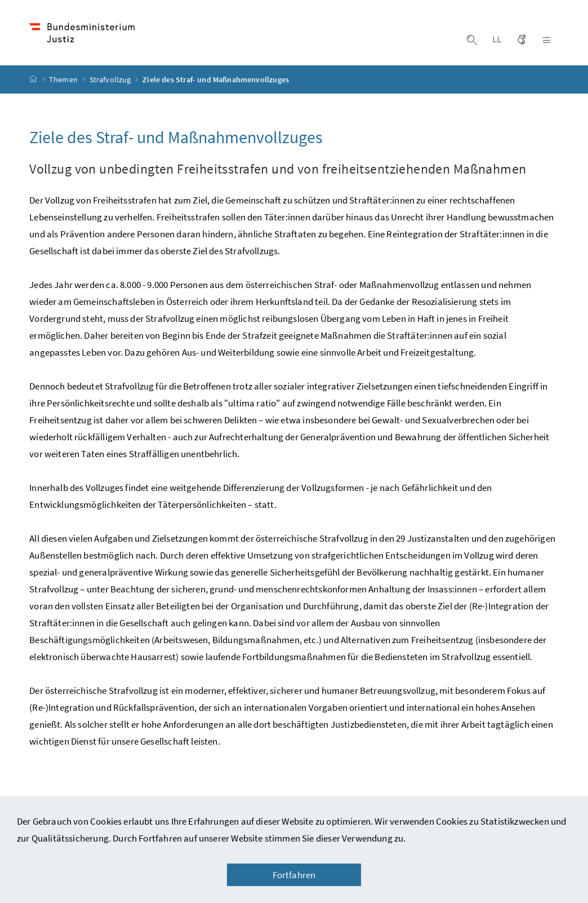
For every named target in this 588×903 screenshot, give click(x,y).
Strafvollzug (111, 79)
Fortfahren (294, 875)
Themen (64, 79)
